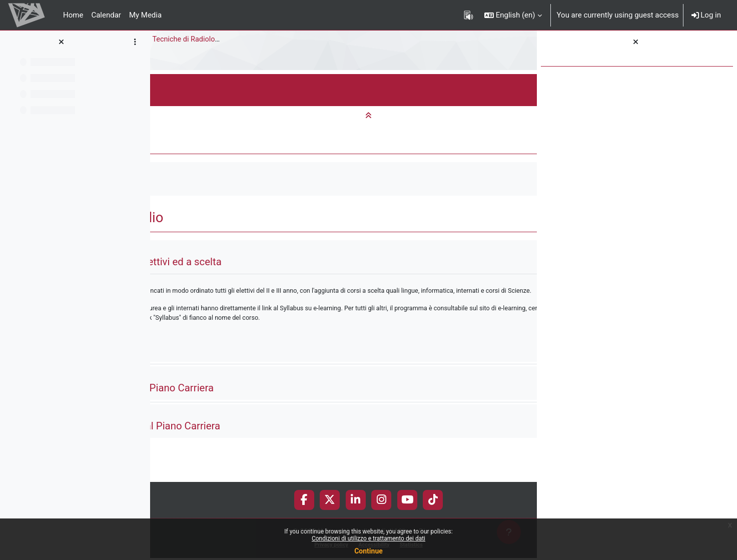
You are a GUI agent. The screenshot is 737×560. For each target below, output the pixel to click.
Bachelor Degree (269, 40)
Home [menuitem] (73, 15)
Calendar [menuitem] (106, 15)
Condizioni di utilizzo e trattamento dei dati (368, 538)
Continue (368, 551)
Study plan (176, 60)
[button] (513, 15)
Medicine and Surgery (194, 40)
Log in (706, 15)
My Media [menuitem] (145, 15)
